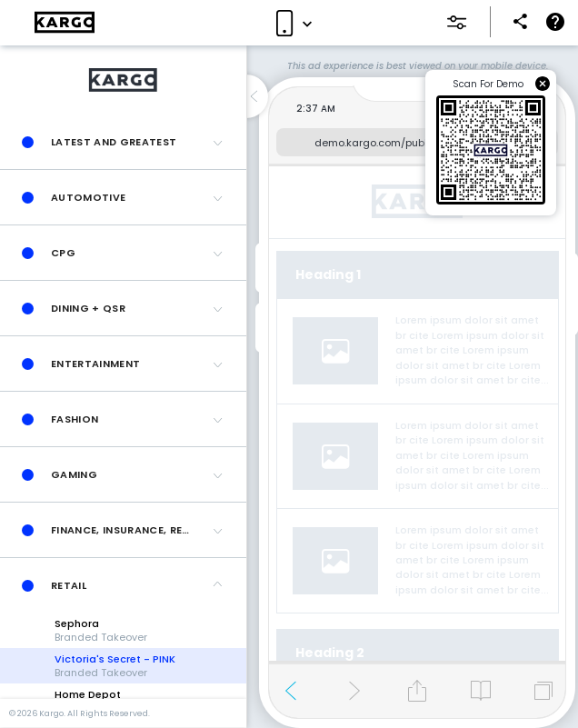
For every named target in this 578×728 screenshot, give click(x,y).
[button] (123, 142)
